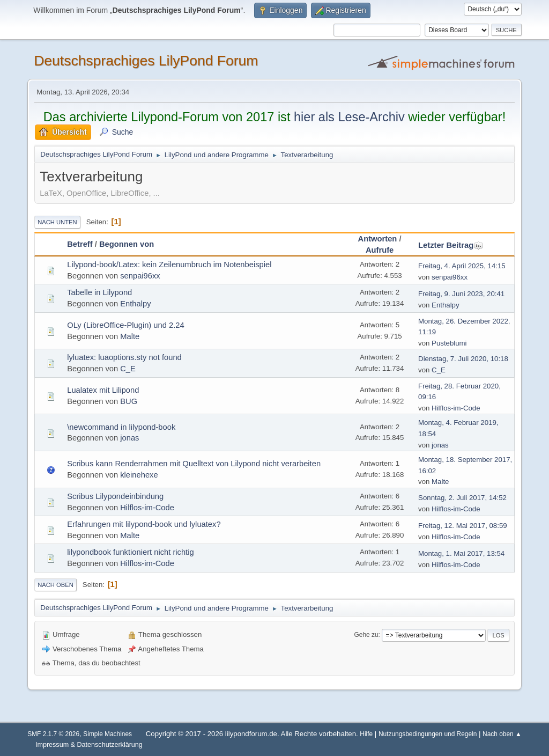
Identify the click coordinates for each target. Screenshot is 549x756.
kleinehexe (139, 475)
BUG (129, 401)
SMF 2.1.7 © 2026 (53, 734)
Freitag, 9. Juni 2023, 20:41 (461, 294)
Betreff (80, 244)
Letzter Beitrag (451, 245)
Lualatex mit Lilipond (103, 390)
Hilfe (366, 734)
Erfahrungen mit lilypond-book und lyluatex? (144, 524)
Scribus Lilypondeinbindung (115, 496)
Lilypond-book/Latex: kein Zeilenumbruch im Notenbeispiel (169, 265)
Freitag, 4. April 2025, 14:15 (462, 266)
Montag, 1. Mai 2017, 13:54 (461, 553)
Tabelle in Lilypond (99, 292)
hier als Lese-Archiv (349, 117)
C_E (128, 369)
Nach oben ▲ (502, 734)
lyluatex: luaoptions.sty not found (124, 357)
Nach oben (55, 585)
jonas (129, 438)
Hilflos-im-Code (456, 408)
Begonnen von (127, 244)
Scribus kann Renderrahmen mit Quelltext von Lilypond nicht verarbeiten (194, 464)
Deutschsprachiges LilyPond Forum (146, 61)
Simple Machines (107, 734)
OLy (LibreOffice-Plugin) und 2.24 (125, 325)
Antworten (378, 239)
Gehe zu (366, 635)
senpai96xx (140, 276)
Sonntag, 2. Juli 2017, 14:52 (462, 498)
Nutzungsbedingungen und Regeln (428, 734)
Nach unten (57, 222)
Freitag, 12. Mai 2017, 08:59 (463, 526)
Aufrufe (380, 250)
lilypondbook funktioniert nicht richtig (130, 552)
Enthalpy (135, 304)
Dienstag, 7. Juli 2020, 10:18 (463, 359)
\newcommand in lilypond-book (121, 427)
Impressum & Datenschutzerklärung (89, 745)
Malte (130, 336)
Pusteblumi (449, 343)
